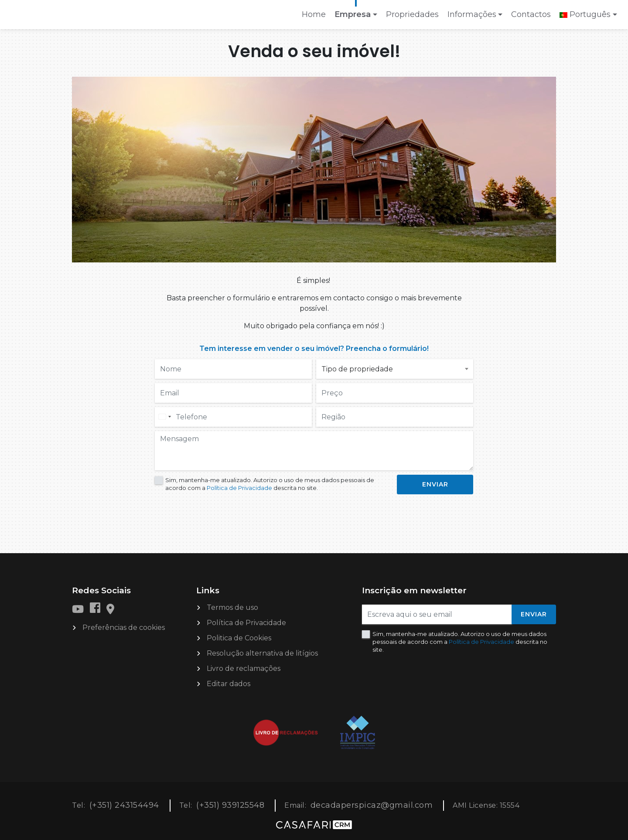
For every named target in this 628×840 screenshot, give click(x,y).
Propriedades (412, 14)
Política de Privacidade (240, 488)
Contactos (531, 14)
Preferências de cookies (124, 627)
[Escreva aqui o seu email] (437, 614)
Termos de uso (232, 607)
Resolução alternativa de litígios (262, 653)
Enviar (534, 614)
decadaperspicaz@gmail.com (372, 805)
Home (316, 17)
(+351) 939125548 (230, 805)
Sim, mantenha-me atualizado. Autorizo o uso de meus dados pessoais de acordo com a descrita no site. (270, 484)
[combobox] (164, 417)
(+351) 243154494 (124, 805)
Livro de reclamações (244, 668)
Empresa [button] (353, 14)
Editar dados (229, 684)
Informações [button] (472, 14)
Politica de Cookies (239, 638)
